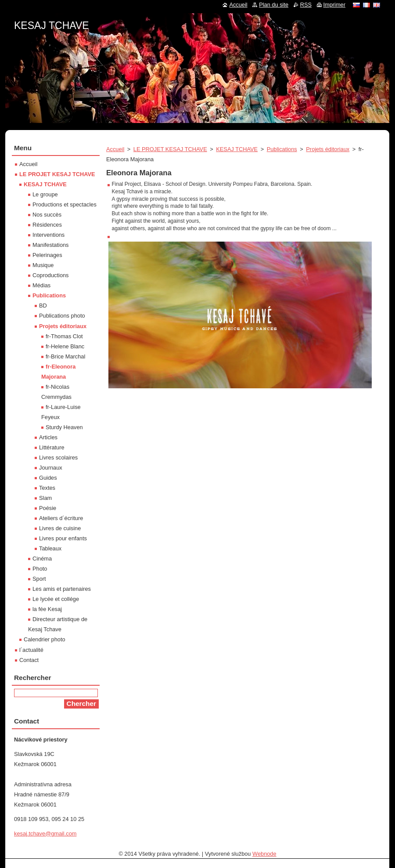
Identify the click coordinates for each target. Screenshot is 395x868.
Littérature (52, 447)
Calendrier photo (45, 639)
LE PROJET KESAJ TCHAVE (170, 149)
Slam (45, 498)
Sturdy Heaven (64, 427)
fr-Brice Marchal (65, 356)
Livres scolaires (58, 458)
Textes (47, 488)
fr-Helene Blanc (65, 346)
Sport (39, 579)
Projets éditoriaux (328, 149)
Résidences (47, 225)
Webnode (264, 854)
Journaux (51, 468)
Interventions (48, 235)
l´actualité (31, 650)
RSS (306, 5)
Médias (41, 285)
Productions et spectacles (65, 204)
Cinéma (42, 559)
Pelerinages (47, 255)
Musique (43, 265)
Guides (48, 478)
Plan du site (274, 5)
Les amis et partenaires (62, 589)
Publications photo (62, 316)
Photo (40, 569)
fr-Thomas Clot (64, 336)
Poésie (48, 508)
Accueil (115, 149)
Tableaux (50, 548)
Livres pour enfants (63, 538)
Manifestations (51, 245)
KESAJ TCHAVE (237, 149)
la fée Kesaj (47, 609)
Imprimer (334, 5)
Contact (29, 660)
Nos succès (47, 215)
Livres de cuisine (60, 528)
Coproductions (51, 275)
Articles (48, 437)
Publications (282, 149)
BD (43, 306)
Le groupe (45, 194)
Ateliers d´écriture (61, 518)
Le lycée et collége (56, 599)
